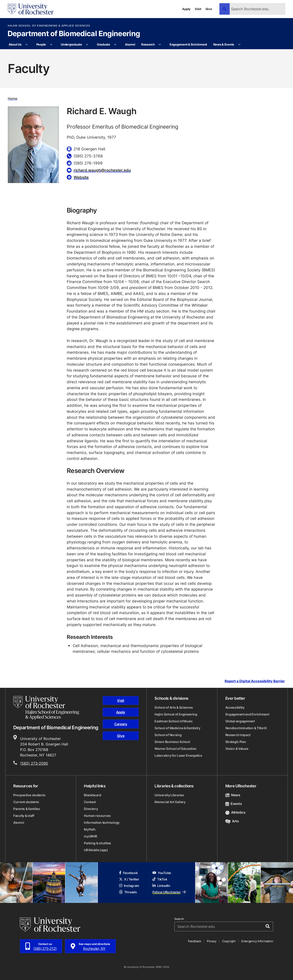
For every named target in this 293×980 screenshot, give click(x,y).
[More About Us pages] (27, 45)
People (41, 44)
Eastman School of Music (174, 721)
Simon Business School (172, 742)
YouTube (162, 873)
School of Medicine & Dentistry (177, 728)
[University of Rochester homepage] (31, 9)
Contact (90, 802)
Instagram (129, 886)
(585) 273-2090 (34, 763)
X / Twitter (129, 879)
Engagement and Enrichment (247, 714)
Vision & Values (237, 749)
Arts (232, 821)
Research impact (238, 735)
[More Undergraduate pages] (87, 45)
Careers (121, 724)
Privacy (212, 941)
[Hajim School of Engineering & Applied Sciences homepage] (46, 708)
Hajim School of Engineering (176, 714)
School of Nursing (168, 735)
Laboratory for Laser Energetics (178, 755)
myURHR (90, 836)
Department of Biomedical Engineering (74, 34)
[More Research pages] (160, 45)
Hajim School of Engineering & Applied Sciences (49, 26)
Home (13, 99)
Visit (198, 9)
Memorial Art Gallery (170, 802)
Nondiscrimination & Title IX (246, 728)
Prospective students (29, 795)
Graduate (104, 44)
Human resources (97, 816)
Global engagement (240, 721)
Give (209, 9)
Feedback (194, 941)
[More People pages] (51, 45)
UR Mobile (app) (96, 850)
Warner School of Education (176, 749)
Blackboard (92, 795)
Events (234, 804)
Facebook (128, 873)
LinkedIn (161, 886)
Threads (128, 892)
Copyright (229, 941)
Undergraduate (71, 44)
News (233, 795)
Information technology (102, 822)
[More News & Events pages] (239, 45)
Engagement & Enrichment (188, 44)
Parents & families (27, 809)
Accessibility (235, 707)
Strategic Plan (236, 742)
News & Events (224, 44)
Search (179, 919)
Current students (26, 802)
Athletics (235, 812)
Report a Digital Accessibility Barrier (255, 681)
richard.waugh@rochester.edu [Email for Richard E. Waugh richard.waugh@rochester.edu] (102, 170)
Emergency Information (257, 941)
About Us (15, 44)
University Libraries (169, 795)
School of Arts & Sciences (174, 707)
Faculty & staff (24, 816)
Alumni (130, 44)
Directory (91, 809)
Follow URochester (169, 892)
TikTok (160, 879)
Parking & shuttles (97, 843)
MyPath (90, 829)
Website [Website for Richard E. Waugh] (81, 177)
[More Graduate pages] (115, 45)
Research (148, 44)
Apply (186, 9)
